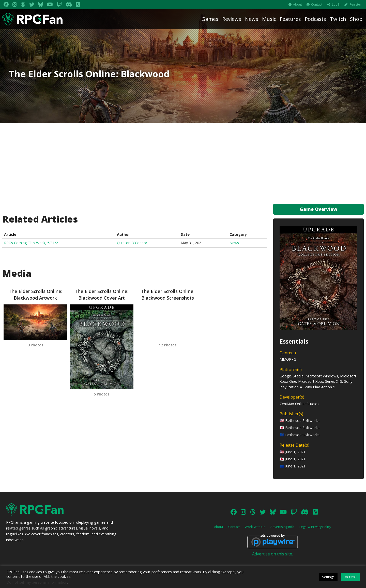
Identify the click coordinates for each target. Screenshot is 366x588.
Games (210, 19)
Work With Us (255, 527)
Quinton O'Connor (132, 243)
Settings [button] (328, 577)
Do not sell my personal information (37, 582)
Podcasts (315, 19)
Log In (336, 4)
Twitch (338, 19)
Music (269, 19)
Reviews (232, 19)
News (252, 19)
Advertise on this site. (272, 554)
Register (355, 4)
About (298, 4)
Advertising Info (282, 527)
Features (290, 19)
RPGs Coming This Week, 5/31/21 (32, 243)
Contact (317, 4)
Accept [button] (350, 577)
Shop (356, 19)
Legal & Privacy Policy (315, 527)
